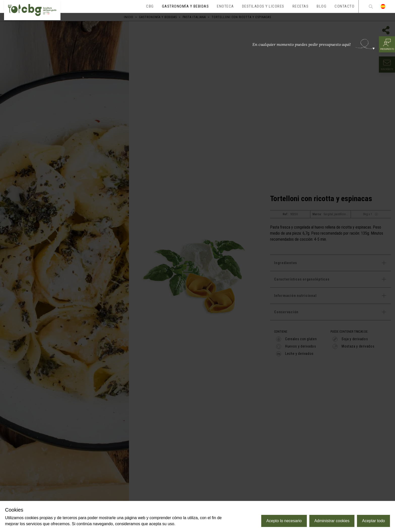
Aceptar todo (373, 521)
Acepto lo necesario (284, 521)
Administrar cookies (332, 521)
